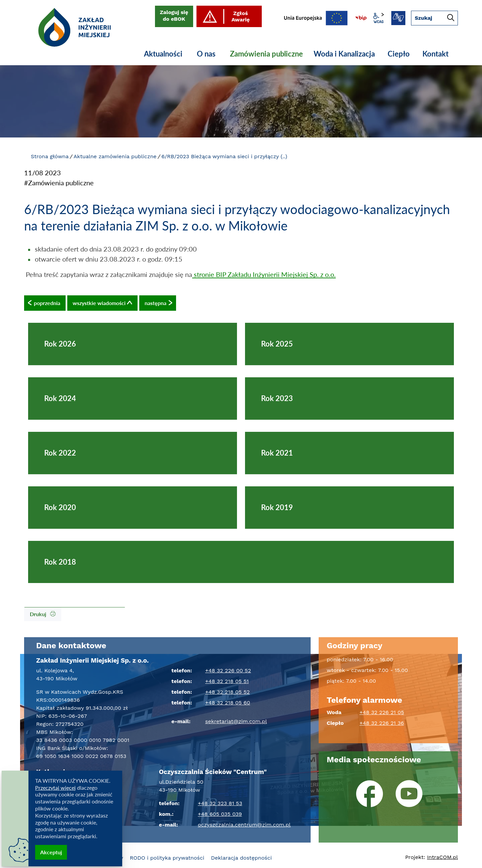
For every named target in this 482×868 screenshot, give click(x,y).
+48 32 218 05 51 (227, 681)
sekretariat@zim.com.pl (236, 721)
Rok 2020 (60, 507)
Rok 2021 (277, 453)
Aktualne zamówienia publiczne (115, 156)
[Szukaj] (451, 18)
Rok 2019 (277, 507)
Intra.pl (443, 857)
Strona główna (50, 156)
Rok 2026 (60, 344)
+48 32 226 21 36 (382, 723)
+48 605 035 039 (220, 814)
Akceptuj (51, 852)
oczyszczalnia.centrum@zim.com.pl (244, 825)
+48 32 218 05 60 (228, 703)
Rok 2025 (277, 344)
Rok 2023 (277, 398)
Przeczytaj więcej (55, 788)
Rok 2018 (60, 562)
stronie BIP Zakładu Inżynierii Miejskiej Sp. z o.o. (264, 274)
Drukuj (43, 614)
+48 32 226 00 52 (228, 670)
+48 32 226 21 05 (382, 712)
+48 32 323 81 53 (220, 803)
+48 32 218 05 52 (227, 692)
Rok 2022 (60, 453)
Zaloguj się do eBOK (174, 16)
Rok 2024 (60, 398)
